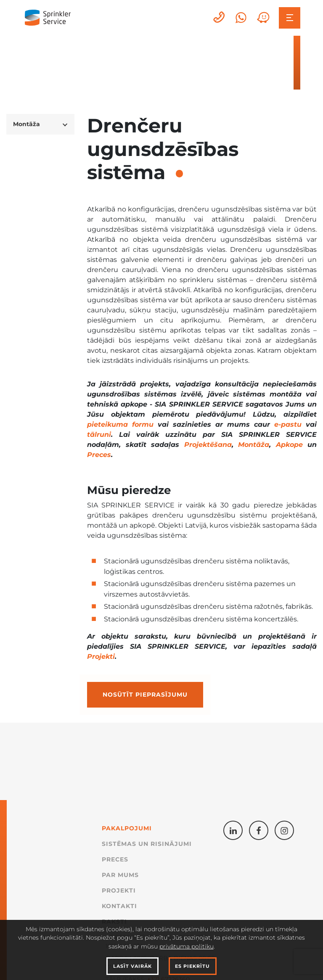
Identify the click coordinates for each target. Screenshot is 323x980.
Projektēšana (208, 445)
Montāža (254, 445)
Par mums (120, 875)
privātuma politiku (187, 946)
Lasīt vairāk (132, 966)
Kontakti (119, 906)
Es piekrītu (192, 966)
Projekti (101, 656)
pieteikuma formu (120, 424)
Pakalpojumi (127, 828)
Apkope (289, 445)
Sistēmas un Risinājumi (147, 844)
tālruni (99, 435)
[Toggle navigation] (290, 18)
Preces (99, 455)
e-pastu (288, 424)
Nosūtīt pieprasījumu (145, 695)
